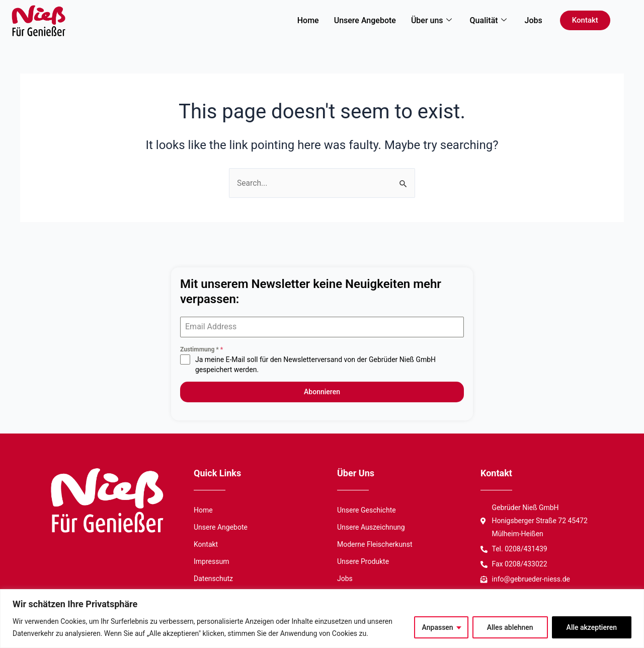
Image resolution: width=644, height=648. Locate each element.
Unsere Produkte (363, 560)
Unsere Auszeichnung (371, 526)
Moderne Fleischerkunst (375, 543)
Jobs (534, 20)
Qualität (488, 21)
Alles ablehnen (510, 627)
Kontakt (206, 543)
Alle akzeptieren (592, 627)
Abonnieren (322, 392)
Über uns (431, 21)
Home (308, 20)
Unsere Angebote (365, 20)
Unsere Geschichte (367, 509)
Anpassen (438, 627)
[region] (322, 619)
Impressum (211, 560)
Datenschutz (213, 577)
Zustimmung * (202, 350)
